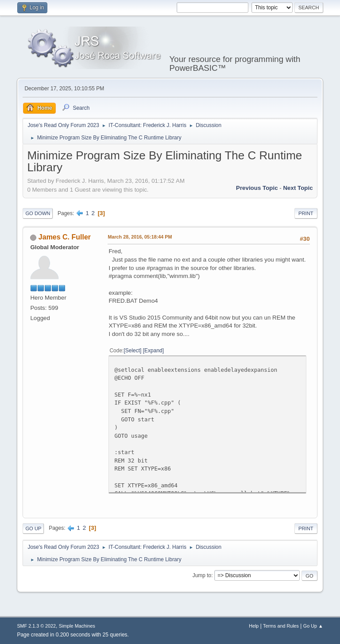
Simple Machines (77, 626)
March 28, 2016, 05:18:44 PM (140, 237)
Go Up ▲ (313, 626)
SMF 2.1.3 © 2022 (36, 626)
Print (306, 213)
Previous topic (257, 188)
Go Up (33, 528)
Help (254, 626)
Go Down (38, 213)
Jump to (202, 575)
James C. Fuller (65, 237)
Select (133, 351)
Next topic (298, 188)
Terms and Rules (281, 626)
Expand (153, 351)
